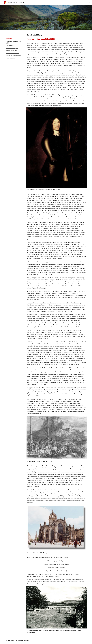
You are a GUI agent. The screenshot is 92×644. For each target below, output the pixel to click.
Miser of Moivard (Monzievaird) (14, 56)
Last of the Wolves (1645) (12, 48)
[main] (15, 48)
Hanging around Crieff (12, 51)
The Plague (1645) (10, 45)
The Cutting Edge (10, 58)
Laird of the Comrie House (12, 53)
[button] (90, 2)
